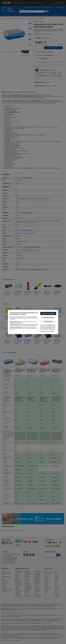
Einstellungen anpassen (48, 317)
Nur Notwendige (48, 322)
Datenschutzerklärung (45, 331)
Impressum (52, 331)
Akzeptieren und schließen (48, 313)
